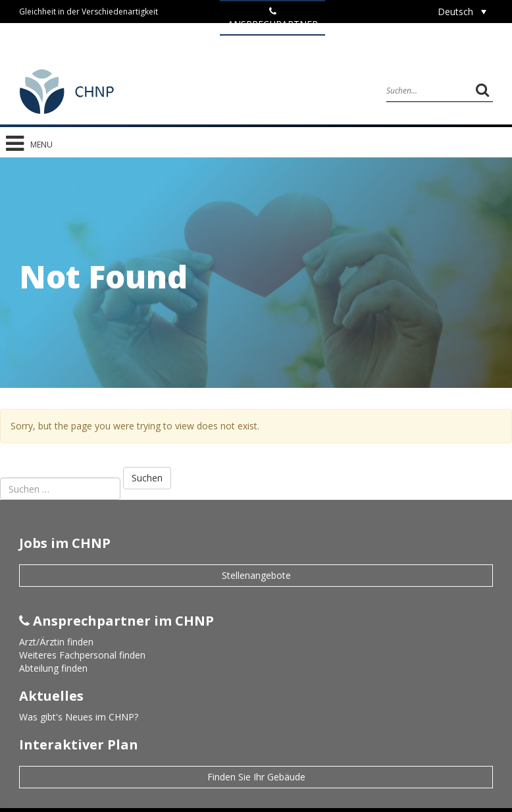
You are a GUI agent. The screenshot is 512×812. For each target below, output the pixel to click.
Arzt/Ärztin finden (56, 642)
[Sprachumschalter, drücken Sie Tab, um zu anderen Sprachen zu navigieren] (462, 12)
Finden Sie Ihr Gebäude (256, 777)
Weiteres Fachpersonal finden (82, 655)
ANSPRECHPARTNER (273, 18)
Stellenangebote (256, 575)
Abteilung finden (53, 668)
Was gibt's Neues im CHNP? (79, 717)
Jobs (273, 45)
